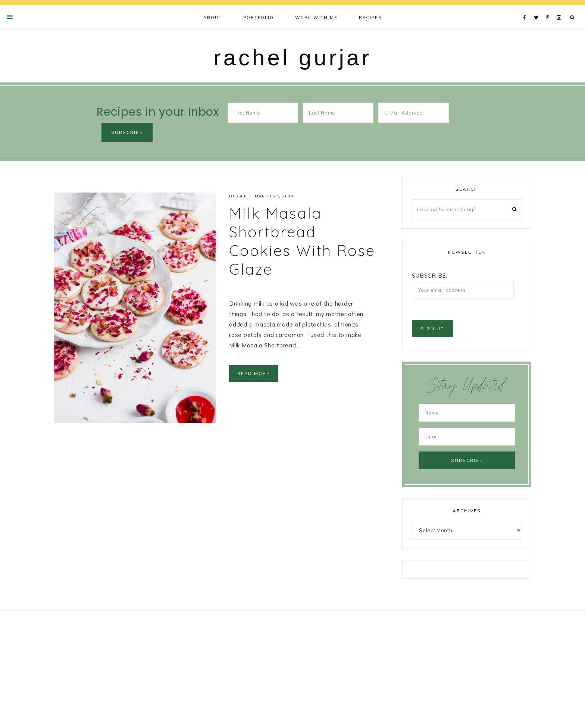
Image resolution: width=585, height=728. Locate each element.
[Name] (467, 413)
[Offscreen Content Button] (10, 17)
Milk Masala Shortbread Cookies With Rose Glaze (302, 241)
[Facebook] (526, 8)
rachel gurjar (293, 58)
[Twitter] (538, 8)
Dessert (240, 196)
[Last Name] (338, 113)
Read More (254, 374)
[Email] (467, 437)
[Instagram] (560, 8)
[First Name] (263, 113)
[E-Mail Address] (414, 113)
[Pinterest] (549, 8)
